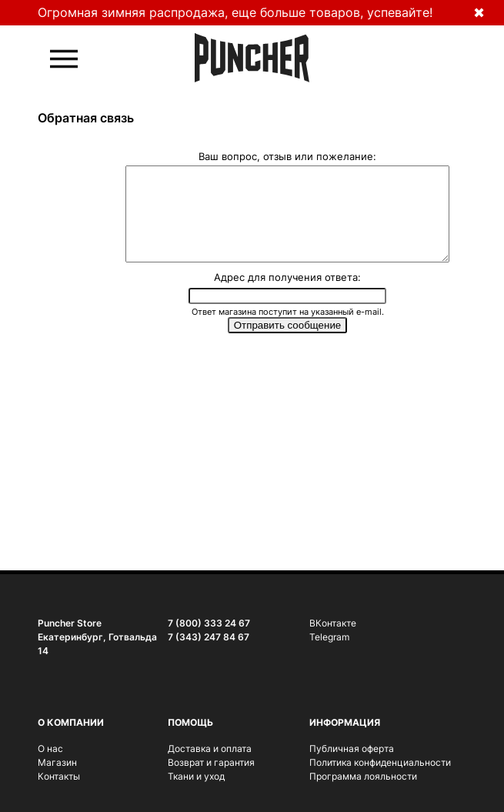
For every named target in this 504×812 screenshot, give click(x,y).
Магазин (57, 762)
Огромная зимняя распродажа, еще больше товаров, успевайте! (235, 12)
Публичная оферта (352, 749)
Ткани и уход (196, 776)
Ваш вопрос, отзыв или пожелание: (287, 155)
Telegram (329, 637)
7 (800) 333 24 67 (209, 623)
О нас (50, 749)
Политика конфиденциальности (380, 762)
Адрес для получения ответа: (287, 296)
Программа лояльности (363, 776)
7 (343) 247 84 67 (209, 637)
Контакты (59, 776)
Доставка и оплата (210, 749)
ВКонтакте (333, 623)
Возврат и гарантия (211, 762)
